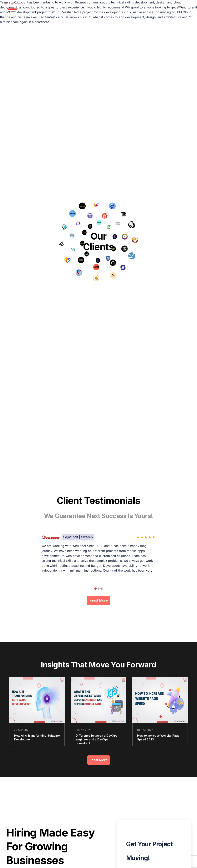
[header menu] (180, 8)
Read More (99, 601)
